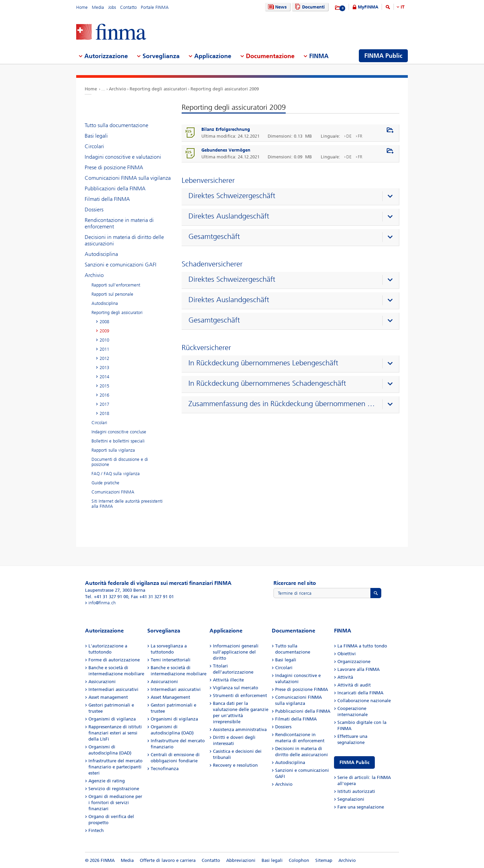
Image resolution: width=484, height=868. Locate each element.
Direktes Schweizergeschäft (232, 196)
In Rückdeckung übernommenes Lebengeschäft (263, 363)
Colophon (299, 860)
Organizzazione (354, 662)
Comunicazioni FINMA (113, 492)
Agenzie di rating (107, 781)
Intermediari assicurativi (113, 689)
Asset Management (170, 697)
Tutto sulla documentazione (116, 125)
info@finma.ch (102, 603)
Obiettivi (347, 654)
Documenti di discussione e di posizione (120, 462)
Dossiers (94, 210)
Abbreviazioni (241, 860)
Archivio (118, 89)
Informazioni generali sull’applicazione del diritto (236, 652)
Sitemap (324, 860)
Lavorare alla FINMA (358, 669)
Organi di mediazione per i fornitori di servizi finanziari (115, 803)
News (277, 7)
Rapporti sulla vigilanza (113, 450)
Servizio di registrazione (114, 789)
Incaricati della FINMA (360, 693)
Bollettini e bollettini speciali (118, 441)
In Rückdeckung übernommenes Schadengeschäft (267, 383)
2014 (104, 377)
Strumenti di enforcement (240, 696)
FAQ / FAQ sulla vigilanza (116, 474)
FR (360, 136)
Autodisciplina (101, 254)
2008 (104, 322)
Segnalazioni (351, 799)
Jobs (112, 7)
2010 (104, 340)
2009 (104, 331)
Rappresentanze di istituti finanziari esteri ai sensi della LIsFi (115, 733)
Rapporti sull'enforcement (116, 285)
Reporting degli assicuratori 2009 (225, 89)
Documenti (309, 7)
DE (349, 136)
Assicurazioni (102, 682)
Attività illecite (228, 680)
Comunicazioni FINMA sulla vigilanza (128, 178)
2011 (104, 349)
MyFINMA (368, 7)
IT (403, 7)
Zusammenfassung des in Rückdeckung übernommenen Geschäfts (282, 404)
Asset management (108, 697)
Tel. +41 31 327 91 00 (107, 597)
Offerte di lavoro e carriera (168, 860)
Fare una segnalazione (361, 807)
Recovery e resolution (235, 765)
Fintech (96, 830)
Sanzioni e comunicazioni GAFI (121, 265)
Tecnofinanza (165, 769)
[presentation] (292, 197)
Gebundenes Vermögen (226, 150)
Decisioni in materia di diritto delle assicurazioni (124, 240)
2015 (104, 386)
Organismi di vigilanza (112, 719)
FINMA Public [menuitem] (383, 56)
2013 (104, 368)
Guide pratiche (105, 483)
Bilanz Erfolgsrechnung (226, 129)
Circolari (94, 146)
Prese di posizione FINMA (114, 167)
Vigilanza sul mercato (236, 688)
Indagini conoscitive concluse (119, 432)
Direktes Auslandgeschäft (229, 216)
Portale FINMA (155, 7)
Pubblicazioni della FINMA (115, 188)
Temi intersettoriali (171, 660)
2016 (104, 395)
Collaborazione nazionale (364, 701)
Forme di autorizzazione (114, 660)
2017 (104, 404)
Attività (345, 677)
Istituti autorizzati (356, 791)
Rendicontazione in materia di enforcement (119, 223)
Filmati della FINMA (107, 199)
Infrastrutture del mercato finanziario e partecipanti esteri (115, 767)
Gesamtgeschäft (214, 237)
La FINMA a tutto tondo (362, 646)
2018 (104, 413)
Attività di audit (354, 685)
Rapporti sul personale (112, 294)
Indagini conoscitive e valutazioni (123, 157)
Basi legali (96, 136)
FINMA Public (354, 762)
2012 (104, 358)
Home (82, 7)
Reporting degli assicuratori (158, 89)
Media (98, 7)
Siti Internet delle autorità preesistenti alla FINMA (127, 504)
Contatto (128, 7)
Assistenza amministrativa (240, 730)
